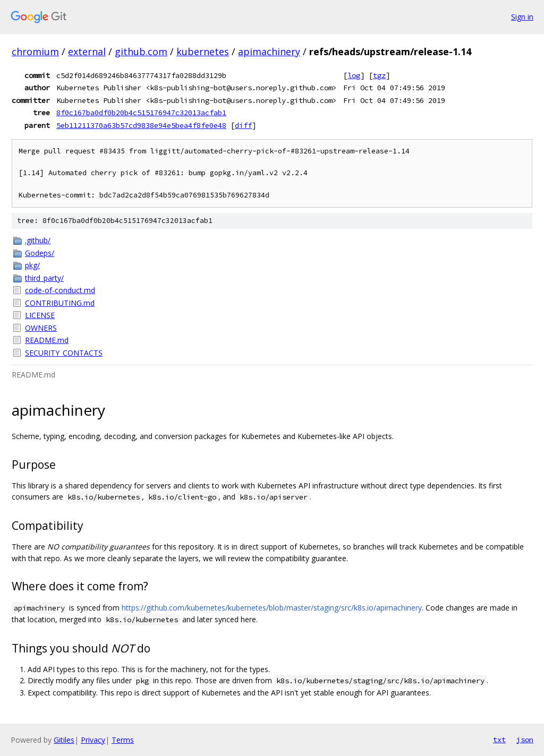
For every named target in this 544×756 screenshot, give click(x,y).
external (87, 51)
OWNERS (41, 328)
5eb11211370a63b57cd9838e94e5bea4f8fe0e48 (141, 125)
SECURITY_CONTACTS (64, 353)
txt (499, 740)
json (525, 740)
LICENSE (40, 315)
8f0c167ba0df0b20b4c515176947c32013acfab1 (141, 113)
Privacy (93, 740)
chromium (35, 51)
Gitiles (64, 740)
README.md (47, 340)
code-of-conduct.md (60, 290)
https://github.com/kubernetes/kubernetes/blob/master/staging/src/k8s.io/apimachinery (272, 608)
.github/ (38, 240)
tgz (379, 75)
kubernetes (203, 51)
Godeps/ (40, 253)
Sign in (522, 17)
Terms (123, 740)
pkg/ (32, 265)
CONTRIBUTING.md (60, 303)
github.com (141, 51)
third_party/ (44, 278)
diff (243, 125)
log (354, 75)
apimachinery (269, 51)
